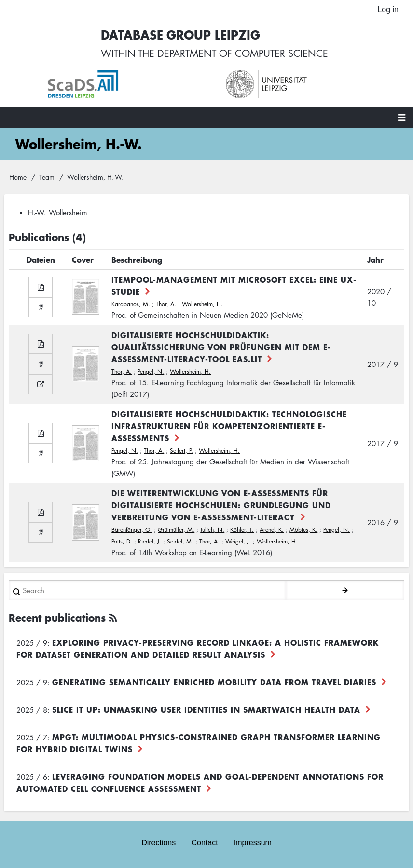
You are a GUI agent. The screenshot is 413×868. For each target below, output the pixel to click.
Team (47, 177)
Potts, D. (122, 541)
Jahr (375, 259)
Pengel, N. (151, 372)
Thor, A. (166, 304)
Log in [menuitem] (388, 9)
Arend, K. (272, 530)
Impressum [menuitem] (253, 843)
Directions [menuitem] (158, 843)
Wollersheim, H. (202, 304)
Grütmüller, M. (176, 530)
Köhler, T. (242, 530)
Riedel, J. (150, 541)
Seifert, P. (181, 451)
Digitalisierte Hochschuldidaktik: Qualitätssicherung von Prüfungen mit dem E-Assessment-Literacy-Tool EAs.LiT (221, 347)
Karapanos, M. (131, 304)
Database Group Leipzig (180, 34)
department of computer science (243, 53)
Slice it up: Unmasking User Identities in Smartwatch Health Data (206, 709)
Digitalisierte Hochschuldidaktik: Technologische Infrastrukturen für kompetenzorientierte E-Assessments (229, 426)
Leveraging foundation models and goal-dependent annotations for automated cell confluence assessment (200, 782)
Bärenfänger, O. (132, 530)
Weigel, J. (238, 541)
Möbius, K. (303, 530)
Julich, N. (212, 530)
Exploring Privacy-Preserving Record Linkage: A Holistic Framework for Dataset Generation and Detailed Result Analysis (198, 648)
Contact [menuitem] (204, 843)
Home (18, 177)
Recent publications (57, 617)
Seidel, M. (180, 541)
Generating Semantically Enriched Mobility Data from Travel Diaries (214, 682)
